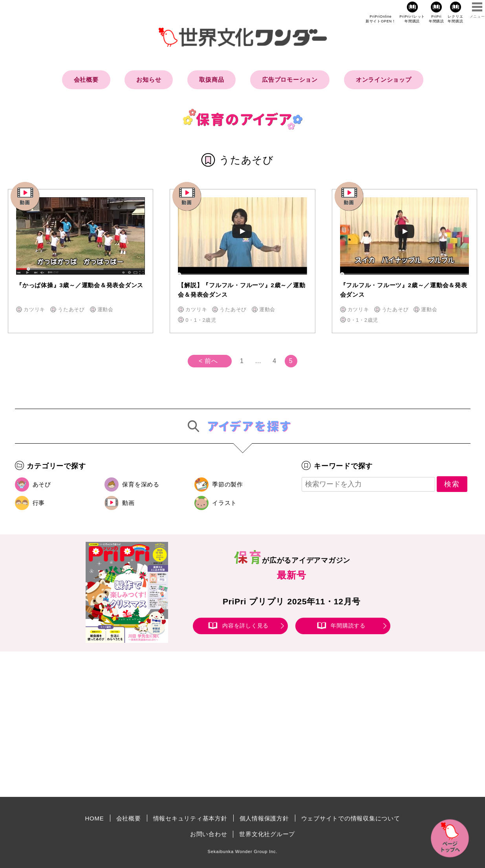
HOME (95, 818)
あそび (42, 484)
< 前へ (208, 361)
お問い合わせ (209, 834)
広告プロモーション (290, 80)
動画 (128, 503)
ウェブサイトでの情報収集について (351, 818)
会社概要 (86, 80)
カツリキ (34, 309)
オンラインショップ (384, 80)
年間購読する (348, 626)
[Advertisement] (176, 724)
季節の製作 (228, 484)
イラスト (224, 503)
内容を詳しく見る (245, 626)
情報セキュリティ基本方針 (190, 818)
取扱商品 (211, 80)
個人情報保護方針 (264, 818)
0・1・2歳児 (201, 320)
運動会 (105, 309)
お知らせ (149, 80)
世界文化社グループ (267, 834)
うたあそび (71, 309)
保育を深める (141, 484)
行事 (39, 503)
